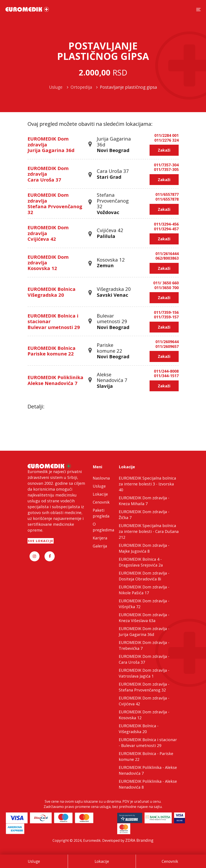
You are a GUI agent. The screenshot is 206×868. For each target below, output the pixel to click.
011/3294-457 (166, 229)
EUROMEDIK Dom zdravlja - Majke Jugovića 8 (144, 548)
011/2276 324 (166, 140)
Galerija (100, 546)
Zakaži (164, 150)
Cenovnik (170, 861)
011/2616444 (167, 254)
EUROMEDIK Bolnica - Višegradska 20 (139, 729)
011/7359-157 (166, 317)
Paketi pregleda (101, 513)
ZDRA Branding (139, 840)
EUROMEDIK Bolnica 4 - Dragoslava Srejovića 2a (141, 562)
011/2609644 (167, 342)
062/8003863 (167, 258)
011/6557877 (167, 195)
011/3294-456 (166, 224)
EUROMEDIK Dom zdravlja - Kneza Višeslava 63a (144, 618)
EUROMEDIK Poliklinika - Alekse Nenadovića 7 (148, 770)
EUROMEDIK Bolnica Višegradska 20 (52, 292)
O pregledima (103, 527)
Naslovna (101, 478)
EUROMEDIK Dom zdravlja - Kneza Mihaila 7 (144, 501)
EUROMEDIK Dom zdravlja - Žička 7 (144, 515)
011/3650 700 (166, 288)
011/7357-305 (166, 170)
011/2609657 (167, 347)
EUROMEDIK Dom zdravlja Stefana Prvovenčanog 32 (55, 203)
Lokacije (102, 861)
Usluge (34, 861)
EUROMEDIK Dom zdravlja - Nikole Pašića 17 (144, 590)
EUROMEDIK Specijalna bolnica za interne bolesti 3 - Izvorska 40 (147, 484)
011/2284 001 (166, 136)
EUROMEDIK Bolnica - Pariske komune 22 (146, 756)
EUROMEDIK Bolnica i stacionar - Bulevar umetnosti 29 (148, 743)
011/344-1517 (166, 376)
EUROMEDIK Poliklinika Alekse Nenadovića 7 (55, 380)
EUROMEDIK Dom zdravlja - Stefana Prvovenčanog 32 (144, 687)
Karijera (100, 538)
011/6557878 (167, 199)
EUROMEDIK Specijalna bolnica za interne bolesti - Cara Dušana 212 (149, 531)
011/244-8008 (166, 371)
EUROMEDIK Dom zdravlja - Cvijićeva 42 (144, 701)
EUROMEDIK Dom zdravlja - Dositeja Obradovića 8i (144, 576)
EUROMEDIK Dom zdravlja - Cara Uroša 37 (144, 659)
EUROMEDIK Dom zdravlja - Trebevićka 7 (144, 645)
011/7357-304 (166, 165)
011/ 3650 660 (166, 283)
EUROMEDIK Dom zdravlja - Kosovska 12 (144, 715)
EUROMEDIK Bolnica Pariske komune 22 (52, 351)
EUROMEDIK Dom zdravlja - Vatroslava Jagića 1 (144, 673)
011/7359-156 (166, 313)
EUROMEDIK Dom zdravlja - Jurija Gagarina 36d (144, 631)
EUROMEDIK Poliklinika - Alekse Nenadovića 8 (148, 784)
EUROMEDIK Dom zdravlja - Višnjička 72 (144, 604)
